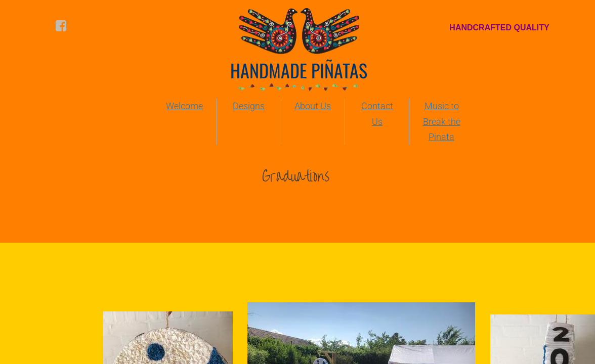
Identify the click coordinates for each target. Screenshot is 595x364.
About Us (313, 106)
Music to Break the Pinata (442, 121)
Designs (249, 106)
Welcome (184, 106)
